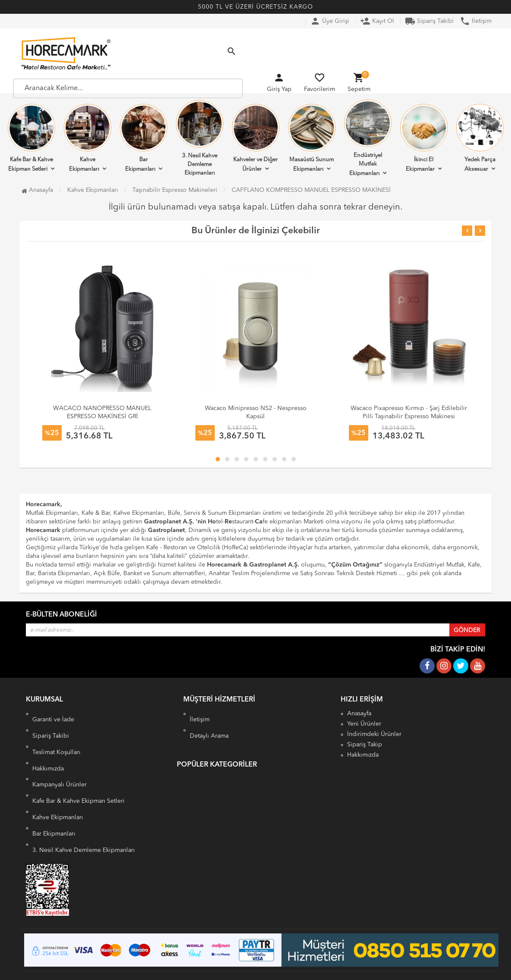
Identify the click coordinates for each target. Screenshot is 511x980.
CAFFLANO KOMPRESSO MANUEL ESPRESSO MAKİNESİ (311, 190)
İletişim (476, 21)
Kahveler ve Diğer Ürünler (256, 138)
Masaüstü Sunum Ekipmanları (312, 138)
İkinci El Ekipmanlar (424, 138)
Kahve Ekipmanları (88, 138)
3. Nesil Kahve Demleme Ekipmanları (200, 138)
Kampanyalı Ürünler (60, 779)
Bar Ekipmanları (144, 138)
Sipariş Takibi (429, 21)
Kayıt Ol (377, 21)
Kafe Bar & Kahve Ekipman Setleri (31, 138)
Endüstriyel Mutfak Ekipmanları (368, 138)
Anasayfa (37, 190)
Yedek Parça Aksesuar (480, 138)
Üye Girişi (330, 21)
